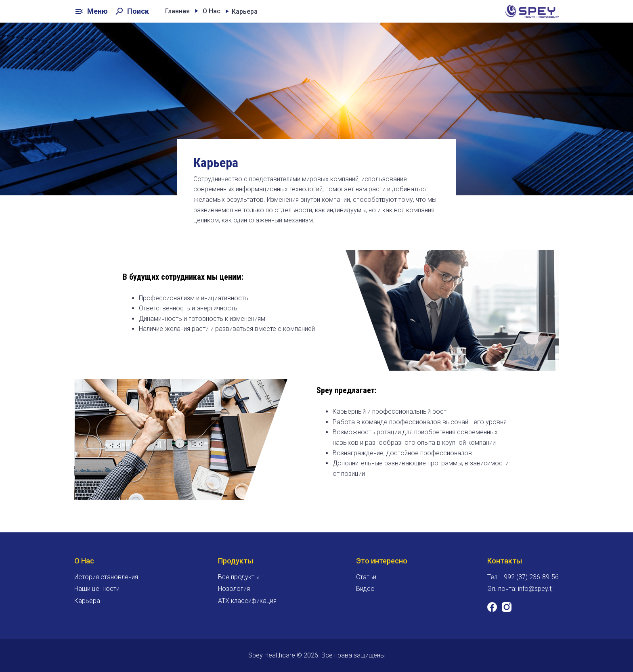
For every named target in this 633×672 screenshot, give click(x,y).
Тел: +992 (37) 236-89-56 (523, 577)
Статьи (366, 577)
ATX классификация (247, 601)
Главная (177, 11)
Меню (91, 11)
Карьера (87, 601)
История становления (106, 577)
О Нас (212, 11)
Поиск (132, 11)
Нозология (234, 589)
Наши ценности (97, 589)
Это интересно (382, 561)
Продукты (236, 561)
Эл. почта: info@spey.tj (520, 589)
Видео (365, 589)
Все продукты (238, 577)
